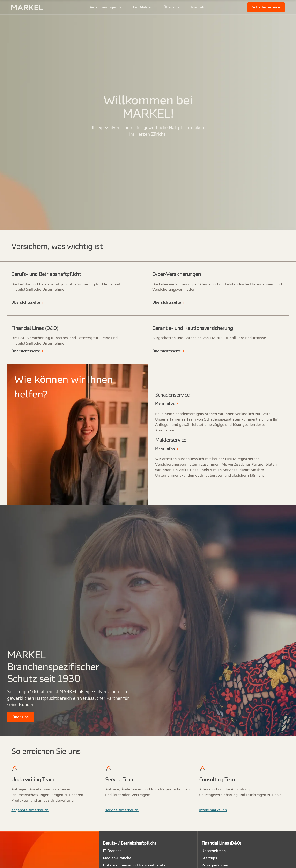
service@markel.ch (122, 810)
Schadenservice (266, 7)
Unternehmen (214, 851)
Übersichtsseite (26, 302)
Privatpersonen (215, 865)
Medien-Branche (117, 858)
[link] (266, 7)
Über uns (172, 7)
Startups (209, 858)
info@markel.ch (213, 810)
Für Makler (143, 7)
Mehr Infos (165, 403)
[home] (33, 7)
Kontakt (199, 7)
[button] (106, 7)
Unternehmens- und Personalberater (135, 865)
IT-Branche (112, 851)
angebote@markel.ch (30, 810)
